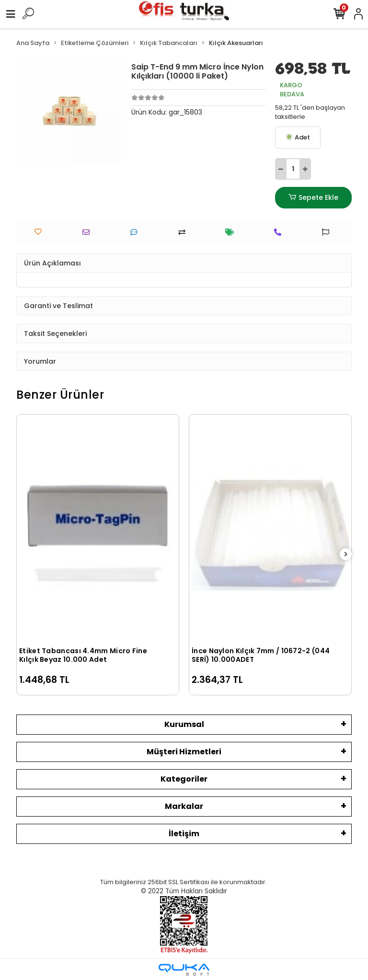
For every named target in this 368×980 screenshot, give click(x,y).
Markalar (184, 806)
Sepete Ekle (313, 198)
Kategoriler (184, 779)
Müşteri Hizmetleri (184, 752)
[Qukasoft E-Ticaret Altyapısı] (184, 970)
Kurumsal (184, 724)
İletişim (184, 834)
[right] (346, 555)
